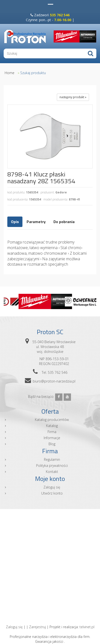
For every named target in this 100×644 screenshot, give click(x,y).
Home (10, 73)
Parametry (36, 222)
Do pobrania (64, 222)
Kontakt (52, 472)
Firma (52, 432)
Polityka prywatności (52, 466)
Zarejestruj (37, 627)
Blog (52, 444)
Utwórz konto (52, 493)
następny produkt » (73, 97)
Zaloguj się (52, 487)
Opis (15, 222)
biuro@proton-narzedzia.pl (54, 381)
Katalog (52, 426)
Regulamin (52, 459)
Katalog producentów (52, 420)
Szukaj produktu (33, 73)
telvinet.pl (87, 627)
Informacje (52, 438)
